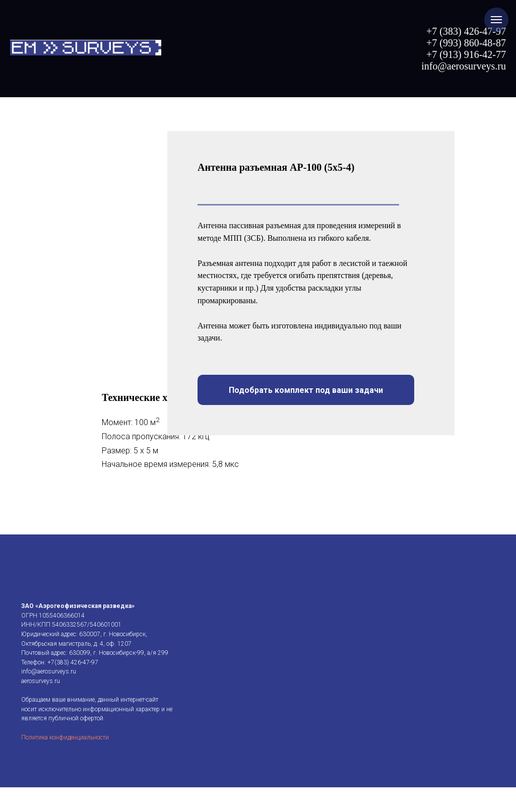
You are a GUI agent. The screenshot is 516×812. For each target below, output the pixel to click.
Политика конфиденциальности (65, 805)
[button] (306, 390)
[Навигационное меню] (496, 20)
